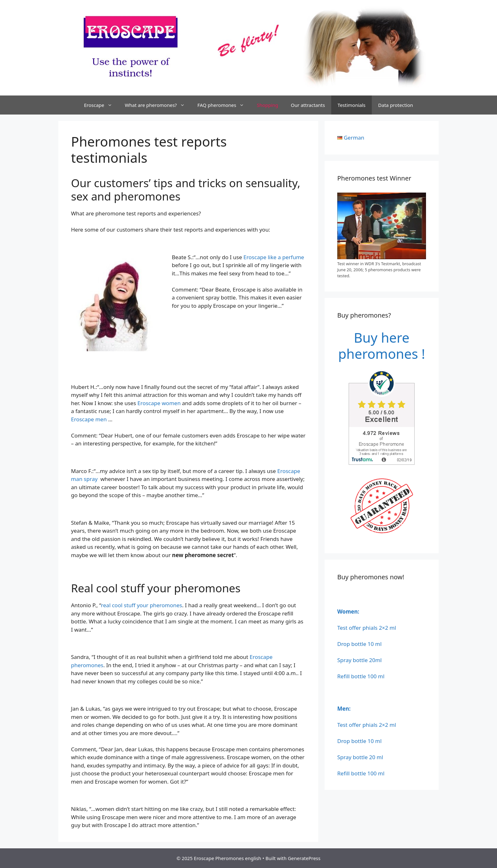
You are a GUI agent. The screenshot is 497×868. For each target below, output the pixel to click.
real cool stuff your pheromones (142, 605)
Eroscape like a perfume (274, 257)
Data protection (396, 105)
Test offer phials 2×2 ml (367, 628)
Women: (348, 612)
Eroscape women (159, 403)
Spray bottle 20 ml (360, 757)
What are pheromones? (158, 105)
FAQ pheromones (224, 105)
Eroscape (101, 105)
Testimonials (352, 105)
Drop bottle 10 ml (359, 644)
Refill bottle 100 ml (361, 676)
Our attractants (308, 105)
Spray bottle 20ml (359, 660)
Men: (344, 709)
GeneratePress (304, 858)
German (354, 138)
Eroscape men (89, 419)
